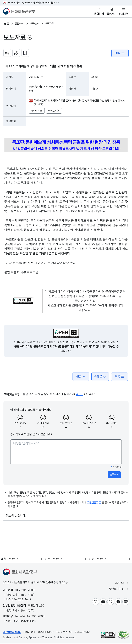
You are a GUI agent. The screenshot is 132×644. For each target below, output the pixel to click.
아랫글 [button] (100, 377)
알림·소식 (19, 24)
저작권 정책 (29, 632)
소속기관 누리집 (10, 559)
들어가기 (110, 14)
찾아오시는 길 (118, 590)
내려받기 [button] (37, 111)
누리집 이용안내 (64, 632)
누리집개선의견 (82, 632)
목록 (120, 54)
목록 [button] (119, 377)
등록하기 (114, 475)
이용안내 (121, 583)
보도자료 (49, 24)
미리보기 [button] (54, 111)
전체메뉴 (123, 14)
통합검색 (97, 14)
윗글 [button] (80, 377)
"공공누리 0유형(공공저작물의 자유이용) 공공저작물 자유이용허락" (53, 347)
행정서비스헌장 (46, 632)
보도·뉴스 (35, 24)
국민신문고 (94, 503)
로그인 (79, 395)
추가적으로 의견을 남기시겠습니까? (31, 435)
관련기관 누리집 (54, 559)
